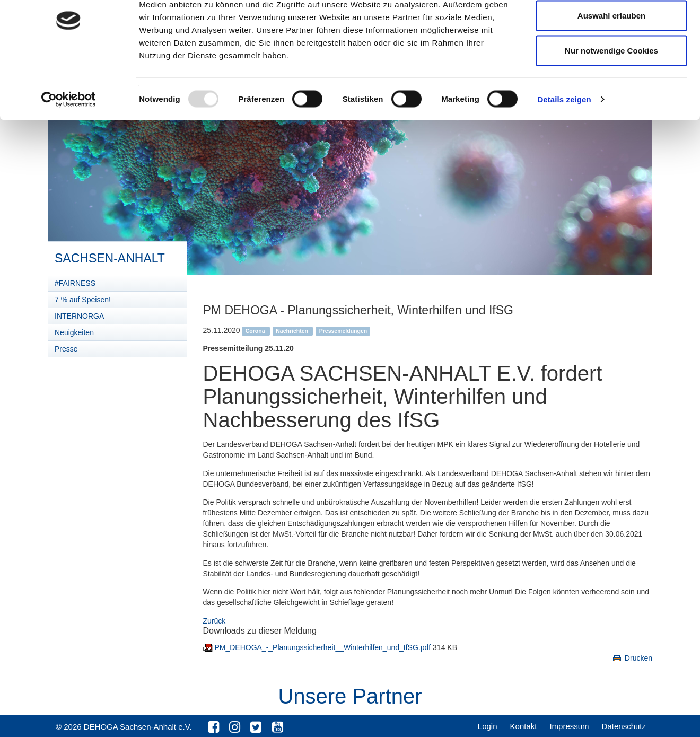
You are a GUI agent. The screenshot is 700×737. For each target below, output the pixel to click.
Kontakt (524, 726)
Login (488, 726)
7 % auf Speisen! (83, 300)
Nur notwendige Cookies (611, 97)
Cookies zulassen (611, 28)
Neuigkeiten (74, 332)
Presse (66, 349)
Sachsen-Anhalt (110, 255)
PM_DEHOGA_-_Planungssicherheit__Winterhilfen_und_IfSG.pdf (323, 647)
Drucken (632, 658)
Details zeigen (564, 146)
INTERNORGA (79, 316)
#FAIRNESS (75, 283)
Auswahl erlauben (611, 63)
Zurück (215, 621)
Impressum (569, 726)
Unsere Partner (350, 696)
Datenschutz (624, 726)
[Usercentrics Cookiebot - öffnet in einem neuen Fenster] (69, 146)
